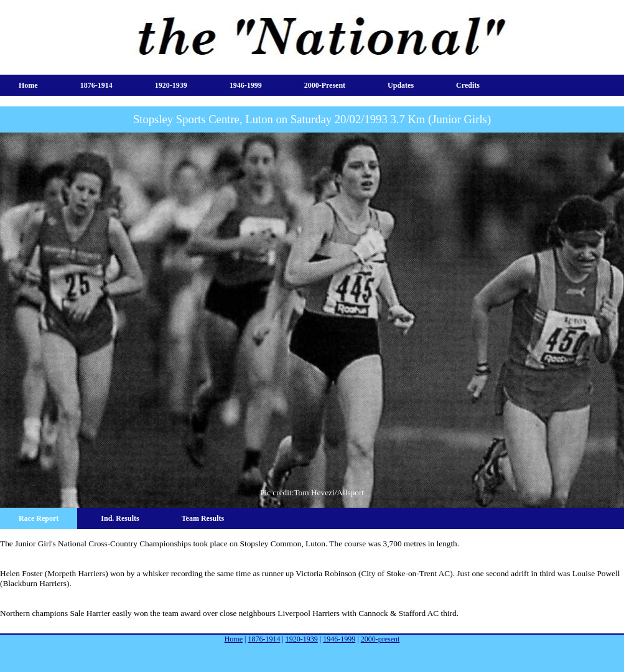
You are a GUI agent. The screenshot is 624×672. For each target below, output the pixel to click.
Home (28, 85)
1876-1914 (96, 85)
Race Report (39, 518)
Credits (468, 85)
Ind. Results (120, 518)
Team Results (203, 518)
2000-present (325, 85)
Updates (401, 85)
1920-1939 (171, 85)
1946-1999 (246, 85)
